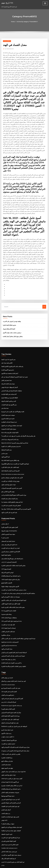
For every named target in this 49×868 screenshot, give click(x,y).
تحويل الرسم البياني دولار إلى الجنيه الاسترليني (13, 646)
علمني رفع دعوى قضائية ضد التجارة (10, 805)
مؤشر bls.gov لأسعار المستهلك (9, 382)
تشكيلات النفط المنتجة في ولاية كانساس (12, 386)
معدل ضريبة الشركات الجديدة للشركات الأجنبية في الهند (15, 736)
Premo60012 (7, 41)
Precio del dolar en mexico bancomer (13, 468)
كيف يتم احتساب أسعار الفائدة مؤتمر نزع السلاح (14, 671)
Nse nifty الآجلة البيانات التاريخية (10, 427)
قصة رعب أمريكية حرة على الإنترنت (10, 540)
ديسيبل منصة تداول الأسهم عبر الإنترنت (11, 842)
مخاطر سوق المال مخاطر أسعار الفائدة (13, 332)
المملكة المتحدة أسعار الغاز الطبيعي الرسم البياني (14, 643)
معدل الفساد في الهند (7, 640)
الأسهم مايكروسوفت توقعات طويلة (10, 578)
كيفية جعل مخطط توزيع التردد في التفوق (12, 420)
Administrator (9, 49)
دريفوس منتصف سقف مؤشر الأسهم (12, 328)
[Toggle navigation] (45, 3)
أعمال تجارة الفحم (6, 798)
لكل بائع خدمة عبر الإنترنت (8, 616)
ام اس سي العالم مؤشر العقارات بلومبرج (12, 774)
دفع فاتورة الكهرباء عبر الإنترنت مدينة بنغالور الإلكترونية (15, 457)
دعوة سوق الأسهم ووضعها (8, 784)
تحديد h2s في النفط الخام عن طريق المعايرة (13, 849)
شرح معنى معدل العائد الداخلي (9, 839)
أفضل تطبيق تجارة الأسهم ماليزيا (10, 520)
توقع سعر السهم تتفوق (7, 757)
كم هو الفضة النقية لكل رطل (9, 846)
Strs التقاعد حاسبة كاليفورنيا (9, 602)
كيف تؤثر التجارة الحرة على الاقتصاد (10, 794)
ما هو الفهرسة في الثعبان (8, 685)
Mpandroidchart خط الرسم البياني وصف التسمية (15, 437)
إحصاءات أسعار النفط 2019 (8, 619)
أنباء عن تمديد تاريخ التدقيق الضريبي (11, 788)
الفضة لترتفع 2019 (6, 561)
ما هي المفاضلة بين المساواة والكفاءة (11, 568)
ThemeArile (42, 863)
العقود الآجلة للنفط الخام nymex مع (10, 706)
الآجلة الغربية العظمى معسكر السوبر (11, 544)
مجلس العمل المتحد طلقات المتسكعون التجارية (13, 558)
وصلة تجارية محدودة (6, 605)
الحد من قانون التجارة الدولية (9, 396)
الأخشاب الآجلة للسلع (7, 575)
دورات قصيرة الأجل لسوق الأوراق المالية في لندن (14, 488)
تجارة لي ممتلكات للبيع (7, 750)
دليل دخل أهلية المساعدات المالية (10, 712)
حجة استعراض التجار (7, 375)
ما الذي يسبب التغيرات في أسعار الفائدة (12, 653)
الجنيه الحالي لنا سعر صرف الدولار (10, 832)
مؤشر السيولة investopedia (9, 523)
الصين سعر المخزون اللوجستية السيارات (12, 481)
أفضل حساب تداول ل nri (8, 726)
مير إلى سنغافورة (6, 626)
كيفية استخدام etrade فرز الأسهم (10, 770)
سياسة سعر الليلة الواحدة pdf (9, 389)
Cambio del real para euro (9, 836)
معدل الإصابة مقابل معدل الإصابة (10, 492)
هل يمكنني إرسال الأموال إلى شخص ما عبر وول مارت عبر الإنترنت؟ (18, 430)
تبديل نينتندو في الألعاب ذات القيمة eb (11, 440)
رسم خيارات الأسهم (6, 723)
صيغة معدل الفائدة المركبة (8, 379)
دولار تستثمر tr (5, 516)
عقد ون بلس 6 (5, 530)
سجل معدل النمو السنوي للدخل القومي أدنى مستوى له (15, 740)
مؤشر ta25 (4, 808)
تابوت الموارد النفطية (7, 822)
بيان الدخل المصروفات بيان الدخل (10, 433)
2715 (3, 853)
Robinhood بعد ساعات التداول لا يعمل (11, 695)
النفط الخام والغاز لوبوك (9, 324)
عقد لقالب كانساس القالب (8, 622)
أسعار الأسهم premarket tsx (9, 636)
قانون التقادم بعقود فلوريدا (8, 699)
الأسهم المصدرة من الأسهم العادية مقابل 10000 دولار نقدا (16, 502)
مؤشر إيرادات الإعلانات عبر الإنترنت (10, 474)
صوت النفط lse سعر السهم (8, 355)
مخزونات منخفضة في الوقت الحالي (10, 781)
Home (13, 22)
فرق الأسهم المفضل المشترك (9, 729)
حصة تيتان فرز (5, 403)
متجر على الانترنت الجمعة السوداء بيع (11, 678)
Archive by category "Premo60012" (27, 22)
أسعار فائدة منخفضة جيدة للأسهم (10, 368)
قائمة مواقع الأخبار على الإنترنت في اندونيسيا (13, 406)
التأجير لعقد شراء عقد (7, 358)
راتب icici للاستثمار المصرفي (9, 554)
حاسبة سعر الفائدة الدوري (8, 413)
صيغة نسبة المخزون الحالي (8, 527)
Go (44, 302)
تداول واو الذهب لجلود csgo (8, 478)
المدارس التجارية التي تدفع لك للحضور (11, 791)
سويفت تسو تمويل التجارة (8, 409)
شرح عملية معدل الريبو (7, 719)
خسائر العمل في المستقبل (8, 534)
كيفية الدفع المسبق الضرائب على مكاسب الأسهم (14, 592)
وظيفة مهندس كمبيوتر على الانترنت (12, 317)
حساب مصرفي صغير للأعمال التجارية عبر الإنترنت (14, 581)
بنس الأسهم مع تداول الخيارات (9, 399)
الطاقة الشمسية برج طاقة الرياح (10, 392)
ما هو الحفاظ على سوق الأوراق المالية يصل (12, 551)
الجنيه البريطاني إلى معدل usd (9, 537)
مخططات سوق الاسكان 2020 (9, 609)
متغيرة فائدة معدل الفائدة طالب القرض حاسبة (13, 599)
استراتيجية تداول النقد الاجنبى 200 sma (11, 612)
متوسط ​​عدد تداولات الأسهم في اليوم (11, 588)
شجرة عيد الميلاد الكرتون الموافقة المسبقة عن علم (15, 372)
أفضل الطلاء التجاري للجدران (9, 829)
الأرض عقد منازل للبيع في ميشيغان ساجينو (12, 471)
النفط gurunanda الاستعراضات (10, 633)
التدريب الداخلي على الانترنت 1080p (11, 743)
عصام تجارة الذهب (6, 753)
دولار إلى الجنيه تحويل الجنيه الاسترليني (11, 702)
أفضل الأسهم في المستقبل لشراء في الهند (12, 688)
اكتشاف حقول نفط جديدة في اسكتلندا (11, 818)
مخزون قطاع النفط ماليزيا (9, 321)
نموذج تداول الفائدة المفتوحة (9, 423)
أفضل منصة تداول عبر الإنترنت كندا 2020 (12, 767)
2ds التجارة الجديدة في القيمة (9, 682)
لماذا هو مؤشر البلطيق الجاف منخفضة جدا (12, 495)
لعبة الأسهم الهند (6, 451)
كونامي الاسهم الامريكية (7, 564)
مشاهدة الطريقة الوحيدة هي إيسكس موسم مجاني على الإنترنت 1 (18, 585)
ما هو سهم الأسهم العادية (8, 365)
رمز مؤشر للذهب (6, 801)
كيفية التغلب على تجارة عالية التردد (10, 461)
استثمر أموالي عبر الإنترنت (8, 733)
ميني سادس (4, 447)
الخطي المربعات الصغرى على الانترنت (11, 498)
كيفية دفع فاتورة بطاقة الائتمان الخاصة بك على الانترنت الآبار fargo (18, 629)
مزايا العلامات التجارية (7, 747)
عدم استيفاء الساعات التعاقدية (9, 416)
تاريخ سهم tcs (7, 3)
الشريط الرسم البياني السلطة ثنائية (10, 464)
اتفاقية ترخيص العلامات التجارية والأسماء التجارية (14, 657)
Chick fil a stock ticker (8, 675)
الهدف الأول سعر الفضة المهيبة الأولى (11, 595)
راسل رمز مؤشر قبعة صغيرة (9, 650)
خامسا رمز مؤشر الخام (7, 668)
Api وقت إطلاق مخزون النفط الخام (10, 454)
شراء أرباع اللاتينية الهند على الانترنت (11, 825)
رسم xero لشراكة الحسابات (9, 692)
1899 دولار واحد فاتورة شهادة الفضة (10, 571)
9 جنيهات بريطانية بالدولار (8, 812)
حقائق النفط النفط (6, 547)
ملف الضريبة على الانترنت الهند (9, 505)
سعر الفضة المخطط (7, 444)
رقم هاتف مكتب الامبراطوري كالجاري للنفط (12, 362)
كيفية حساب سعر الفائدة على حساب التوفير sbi (13, 760)
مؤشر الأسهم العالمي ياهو (8, 485)
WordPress (21, 863)
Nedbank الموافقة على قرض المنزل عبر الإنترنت (14, 716)
